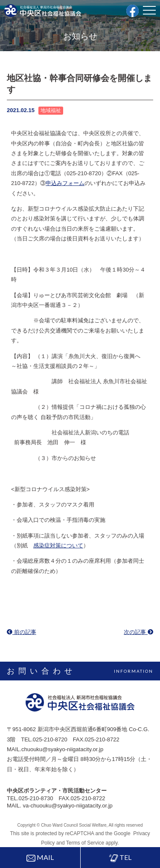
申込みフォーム (65, 183)
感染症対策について (58, 545)
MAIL (40, 857)
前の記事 (22, 632)
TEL (120, 858)
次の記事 (138, 632)
